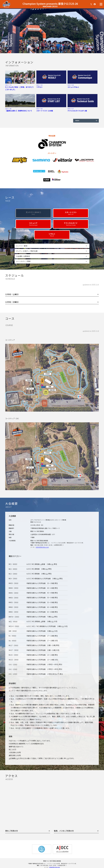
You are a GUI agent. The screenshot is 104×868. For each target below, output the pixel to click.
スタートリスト (71, 213)
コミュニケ (33, 224)
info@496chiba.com (42, 547)
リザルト (52, 235)
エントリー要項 (53, 246)
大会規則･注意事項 (53, 256)
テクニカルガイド (71, 224)
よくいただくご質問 (53, 261)
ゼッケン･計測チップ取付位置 (53, 251)
